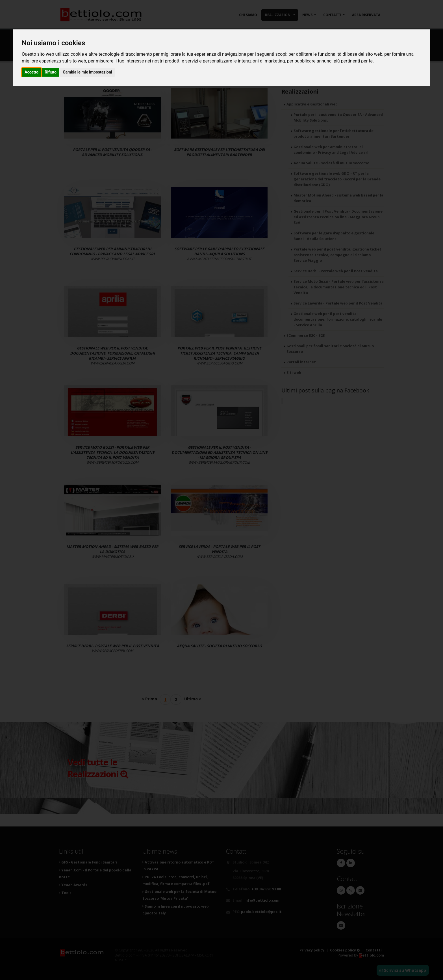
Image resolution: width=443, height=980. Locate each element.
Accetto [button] (32, 72)
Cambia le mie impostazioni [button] (87, 72)
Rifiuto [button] (51, 72)
